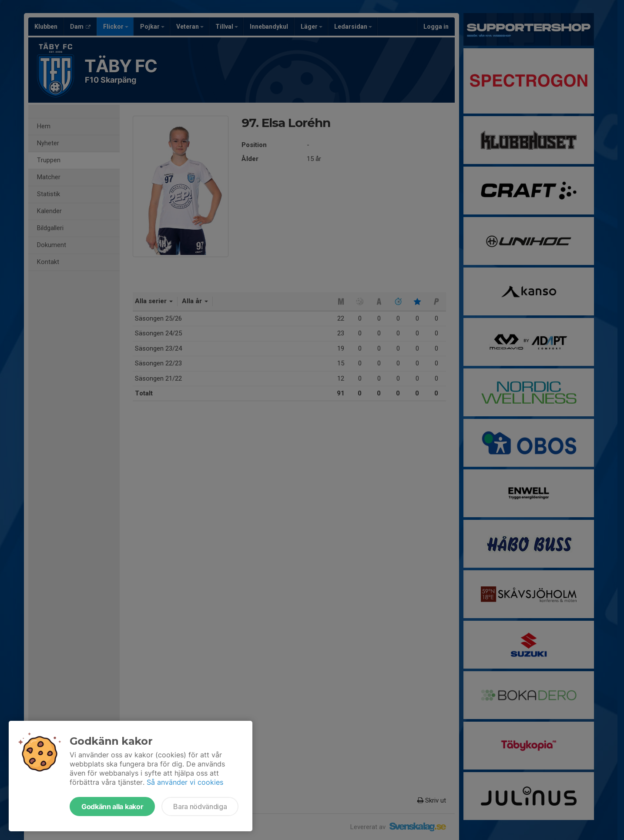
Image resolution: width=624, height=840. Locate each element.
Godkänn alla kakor (112, 807)
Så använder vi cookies (185, 782)
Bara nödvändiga (200, 807)
